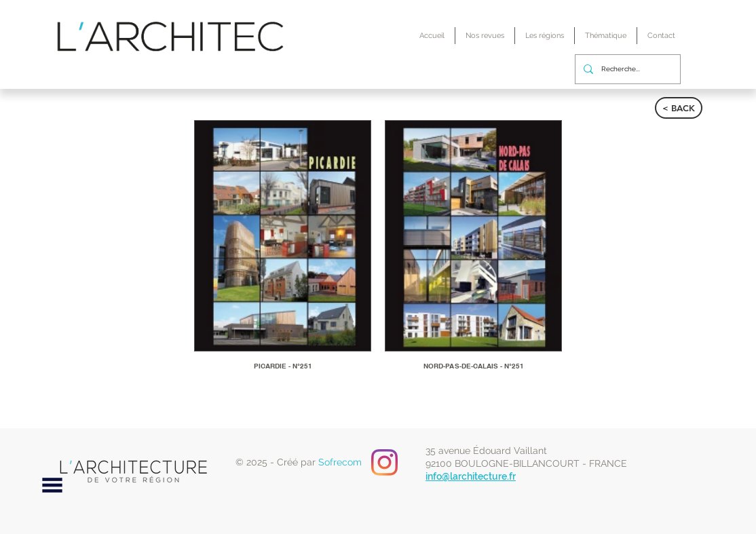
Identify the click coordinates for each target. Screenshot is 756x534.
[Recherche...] (626, 69)
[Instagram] (384, 462)
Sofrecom (340, 462)
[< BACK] (679, 108)
